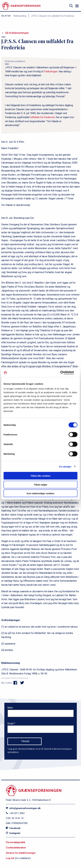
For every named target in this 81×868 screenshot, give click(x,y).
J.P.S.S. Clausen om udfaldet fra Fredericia (53, 16)
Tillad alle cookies (40, 476)
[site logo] (21, 6)
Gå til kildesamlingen (17, 33)
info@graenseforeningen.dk (23, 808)
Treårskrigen (51, 72)
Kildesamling (20, 16)
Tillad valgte (40, 484)
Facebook (13, 828)
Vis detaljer (65, 466)
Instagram (13, 833)
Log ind (10, 858)
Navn (10, 708)
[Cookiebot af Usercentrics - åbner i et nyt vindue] (64, 373)
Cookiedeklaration (16, 848)
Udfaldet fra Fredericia (42, 117)
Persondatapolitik (16, 842)
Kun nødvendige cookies (40, 493)
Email (11, 724)
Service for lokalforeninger (21, 853)
